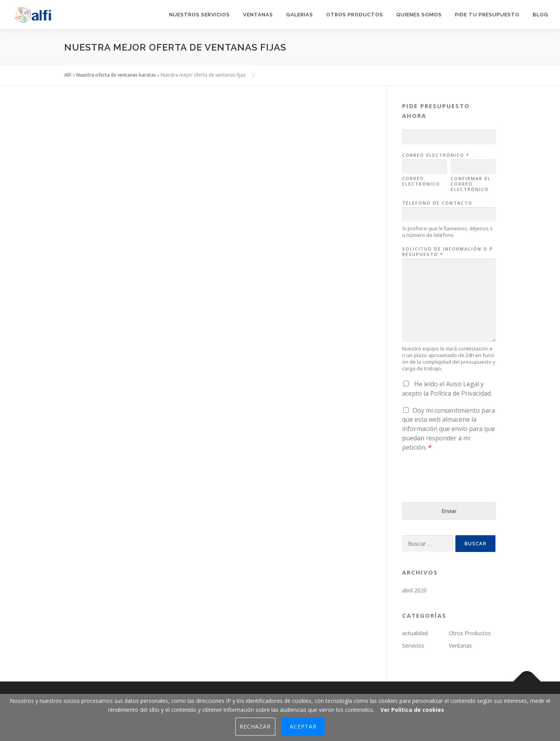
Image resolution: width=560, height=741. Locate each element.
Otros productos (355, 15)
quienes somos (419, 15)
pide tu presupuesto (487, 15)
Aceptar (303, 726)
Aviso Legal (463, 384)
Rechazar (255, 726)
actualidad (415, 633)
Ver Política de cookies (412, 710)
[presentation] (461, 489)
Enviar (449, 511)
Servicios (413, 646)
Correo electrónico (435, 155)
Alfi (68, 75)
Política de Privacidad (460, 393)
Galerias (300, 15)
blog (541, 15)
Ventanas (258, 15)
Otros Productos (470, 633)
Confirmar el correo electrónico (471, 184)
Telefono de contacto (437, 203)
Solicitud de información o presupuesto (448, 252)
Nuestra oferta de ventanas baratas (116, 75)
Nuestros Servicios (199, 15)
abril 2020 (414, 590)
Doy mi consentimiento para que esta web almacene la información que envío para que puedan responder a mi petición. (449, 429)
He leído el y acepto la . (447, 389)
